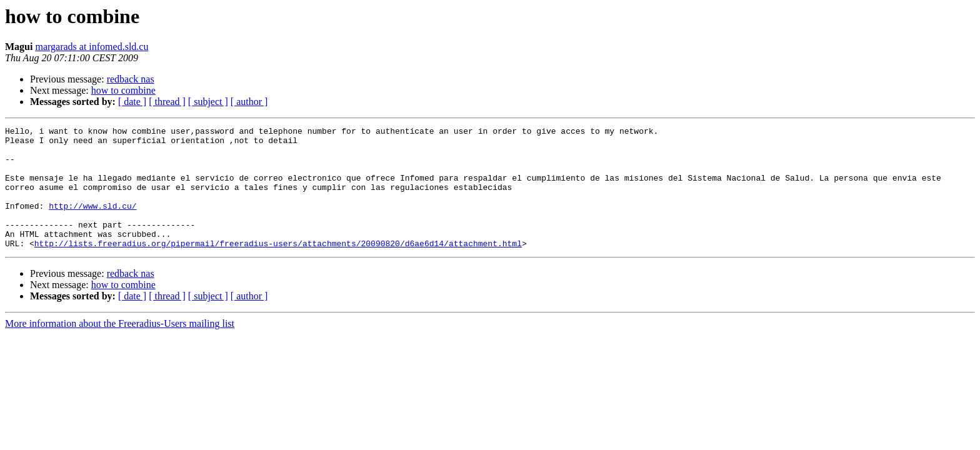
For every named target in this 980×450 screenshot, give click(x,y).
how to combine (123, 90)
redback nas (131, 79)
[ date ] (132, 102)
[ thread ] (167, 102)
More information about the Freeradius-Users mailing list (120, 348)
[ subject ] (208, 102)
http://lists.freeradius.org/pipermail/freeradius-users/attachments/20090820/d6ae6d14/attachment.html (278, 267)
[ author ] (249, 102)
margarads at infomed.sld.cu (92, 47)
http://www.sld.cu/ (92, 222)
